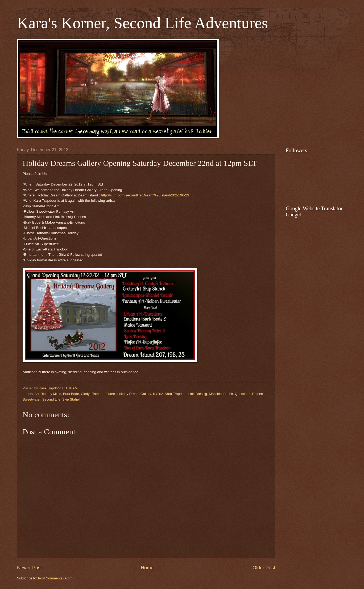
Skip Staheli (71, 399)
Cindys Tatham (92, 394)
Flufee (110, 394)
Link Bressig (198, 394)
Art (36, 394)
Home (147, 568)
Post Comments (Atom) (56, 578)
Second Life (51, 399)
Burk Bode (71, 394)
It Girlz (158, 394)
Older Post (264, 568)
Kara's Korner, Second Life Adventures (142, 23)
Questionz (242, 394)
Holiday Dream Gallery (134, 394)
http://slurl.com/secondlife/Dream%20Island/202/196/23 (145, 195)
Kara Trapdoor (176, 394)
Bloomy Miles (51, 394)
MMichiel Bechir (221, 394)
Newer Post (29, 568)
